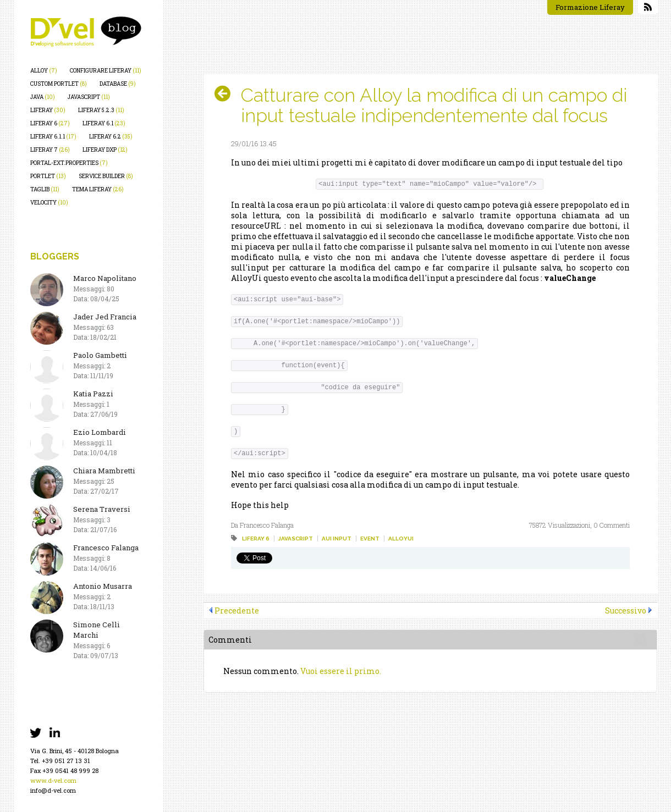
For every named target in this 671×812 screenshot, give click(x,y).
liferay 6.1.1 (53, 137)
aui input (337, 538)
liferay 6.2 (111, 137)
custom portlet (59, 84)
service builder (106, 176)
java (43, 97)
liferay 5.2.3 (101, 110)
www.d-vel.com (53, 780)
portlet (48, 176)
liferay (48, 110)
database (118, 84)
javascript (89, 97)
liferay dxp (105, 150)
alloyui (401, 538)
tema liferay (98, 189)
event (370, 538)
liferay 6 (50, 123)
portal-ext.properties (69, 163)
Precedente (237, 611)
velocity (49, 203)
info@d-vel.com (53, 790)
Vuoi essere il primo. (341, 671)
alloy (44, 71)
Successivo (626, 611)
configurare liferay (106, 71)
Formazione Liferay (590, 7)
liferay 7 (50, 150)
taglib (45, 189)
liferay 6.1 (104, 123)
